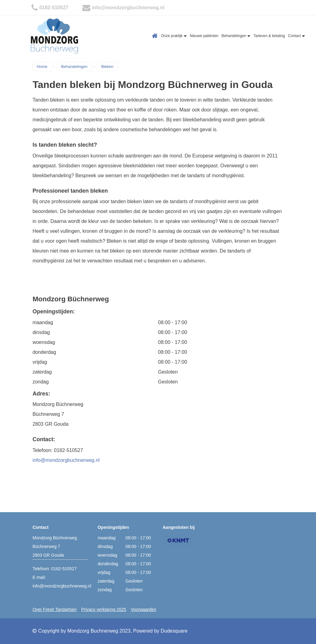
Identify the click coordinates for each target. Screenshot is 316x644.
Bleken (107, 67)
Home (155, 36)
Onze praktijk (174, 36)
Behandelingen (236, 36)
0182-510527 (54, 8)
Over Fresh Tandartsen (54, 609)
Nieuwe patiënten (204, 36)
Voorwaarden (144, 609)
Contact (296, 36)
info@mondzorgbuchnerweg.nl (128, 8)
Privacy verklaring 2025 (104, 609)
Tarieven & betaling (269, 36)
